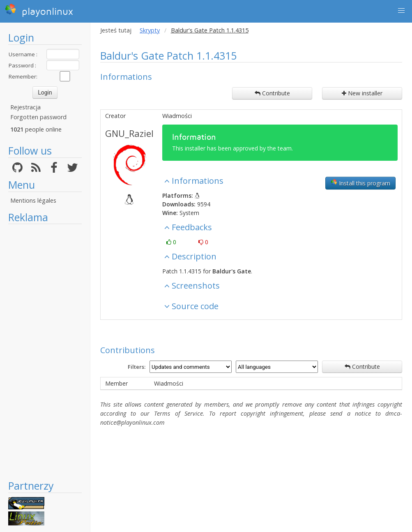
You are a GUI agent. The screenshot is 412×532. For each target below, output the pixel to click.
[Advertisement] (45, 352)
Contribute (272, 93)
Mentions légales (33, 200)
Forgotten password (38, 117)
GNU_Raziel (129, 133)
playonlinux (39, 10)
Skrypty (150, 30)
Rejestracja (25, 107)
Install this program (360, 183)
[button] (401, 11)
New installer (362, 93)
